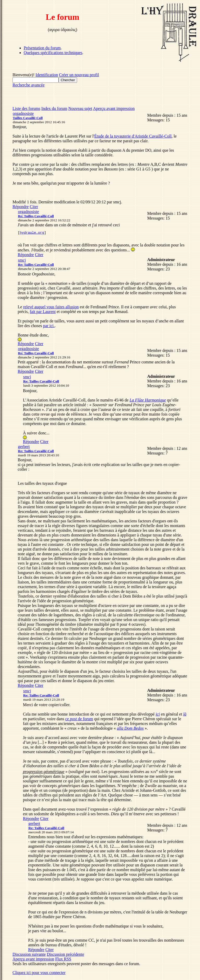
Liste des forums (26, 108)
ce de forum (79, 720)
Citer (34, 207)
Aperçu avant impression (114, 108)
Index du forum (54, 108)
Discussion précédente (66, 955)
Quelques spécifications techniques (53, 53)
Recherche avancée (29, 85)
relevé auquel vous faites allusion (51, 308)
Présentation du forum (42, 48)
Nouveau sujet (80, 108)
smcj (22, 261)
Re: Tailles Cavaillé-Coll (36, 216)
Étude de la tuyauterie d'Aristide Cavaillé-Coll (133, 136)
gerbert (24, 447)
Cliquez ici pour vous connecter (39, 973)
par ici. (49, 326)
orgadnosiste (23, 113)
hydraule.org (32, 233)
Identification (47, 75)
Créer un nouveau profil (79, 75)
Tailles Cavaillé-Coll (28, 118)
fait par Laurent (43, 312)
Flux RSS (63, 960)
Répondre (21, 207)
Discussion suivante (29, 955)
